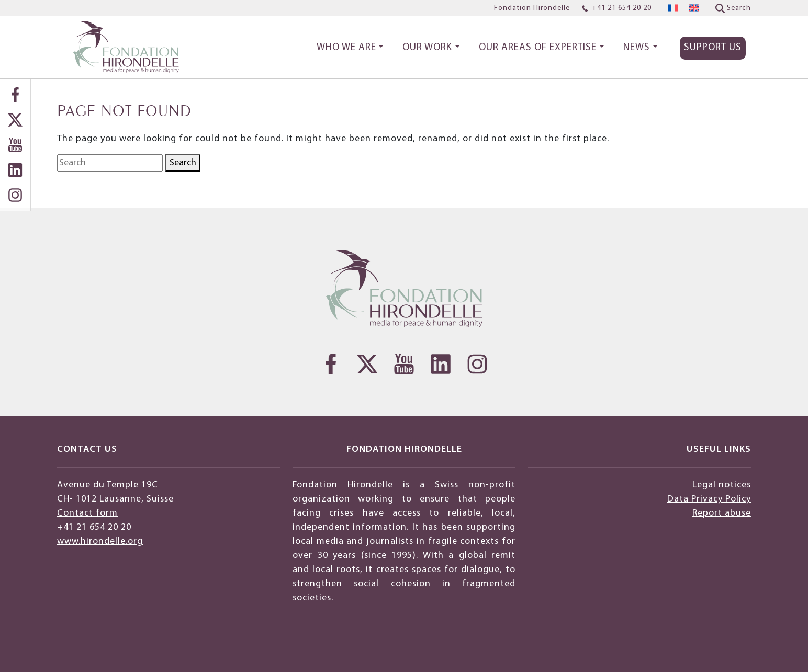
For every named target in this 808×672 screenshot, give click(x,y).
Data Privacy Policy (709, 499)
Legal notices (722, 485)
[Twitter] (15, 120)
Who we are (346, 48)
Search (183, 163)
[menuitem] (673, 8)
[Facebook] (15, 95)
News (637, 48)
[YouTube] (15, 145)
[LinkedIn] (15, 170)
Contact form (87, 513)
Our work (427, 48)
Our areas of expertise (538, 48)
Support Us (713, 48)
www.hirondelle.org (100, 542)
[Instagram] (15, 195)
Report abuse (722, 513)
